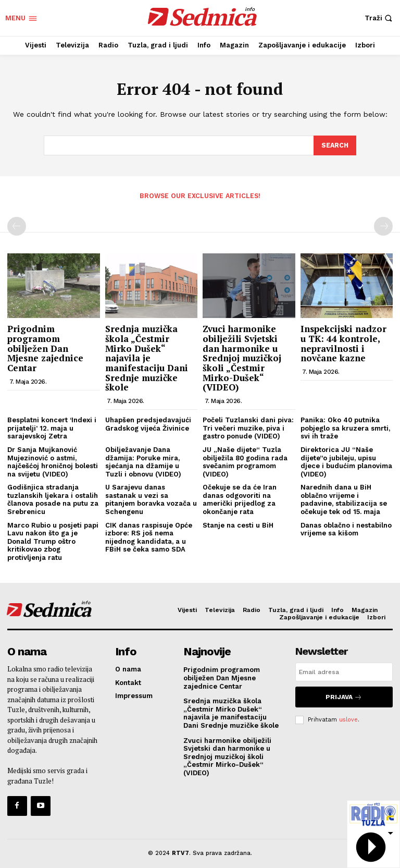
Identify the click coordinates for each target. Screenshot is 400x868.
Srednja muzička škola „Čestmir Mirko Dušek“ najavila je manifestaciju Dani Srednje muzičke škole (147, 357)
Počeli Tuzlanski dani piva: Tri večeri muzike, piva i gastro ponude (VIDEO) (248, 427)
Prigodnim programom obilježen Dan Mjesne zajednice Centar (45, 348)
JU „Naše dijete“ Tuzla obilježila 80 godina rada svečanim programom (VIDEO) (245, 461)
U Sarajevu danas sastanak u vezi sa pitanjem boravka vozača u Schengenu (151, 499)
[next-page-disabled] (383, 226)
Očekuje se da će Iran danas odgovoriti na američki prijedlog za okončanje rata (240, 499)
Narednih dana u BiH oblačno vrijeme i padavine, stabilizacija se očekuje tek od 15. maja (344, 499)
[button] (380, 18)
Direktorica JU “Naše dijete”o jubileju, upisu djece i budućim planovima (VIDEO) (346, 461)
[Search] (334, 145)
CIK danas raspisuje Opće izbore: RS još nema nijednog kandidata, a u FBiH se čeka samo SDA (149, 536)
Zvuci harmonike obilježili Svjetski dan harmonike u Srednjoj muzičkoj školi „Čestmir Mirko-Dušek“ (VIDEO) (242, 357)
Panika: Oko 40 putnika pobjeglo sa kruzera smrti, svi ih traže (345, 427)
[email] (344, 671)
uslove (348, 717)
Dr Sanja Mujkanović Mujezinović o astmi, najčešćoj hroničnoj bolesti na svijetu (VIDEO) (53, 461)
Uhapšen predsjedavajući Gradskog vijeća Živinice (148, 424)
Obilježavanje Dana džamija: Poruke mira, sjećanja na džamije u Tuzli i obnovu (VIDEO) (143, 461)
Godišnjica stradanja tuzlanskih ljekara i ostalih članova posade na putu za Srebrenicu (53, 499)
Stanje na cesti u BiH (238, 524)
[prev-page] (17, 226)
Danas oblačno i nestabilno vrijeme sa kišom (346, 528)
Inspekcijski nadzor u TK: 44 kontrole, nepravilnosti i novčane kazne (343, 343)
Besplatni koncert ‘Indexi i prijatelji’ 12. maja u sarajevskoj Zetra (52, 427)
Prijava (344, 695)
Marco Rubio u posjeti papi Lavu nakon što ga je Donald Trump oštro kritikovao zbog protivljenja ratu (53, 540)
